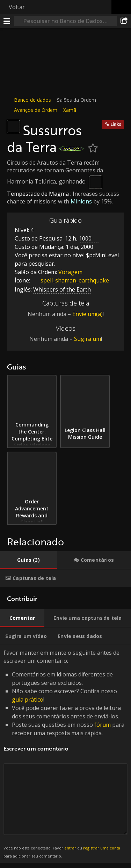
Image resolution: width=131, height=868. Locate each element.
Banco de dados (32, 100)
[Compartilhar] (124, 21)
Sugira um (88, 339)
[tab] (28, 560)
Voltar (17, 7)
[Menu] (7, 21)
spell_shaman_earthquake (70, 280)
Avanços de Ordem (36, 110)
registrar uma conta (102, 848)
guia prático (28, 700)
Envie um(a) (88, 314)
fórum (103, 725)
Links (116, 124)
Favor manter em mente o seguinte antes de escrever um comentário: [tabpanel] (65, 754)
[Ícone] (13, 127)
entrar (70, 848)
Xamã (70, 110)
